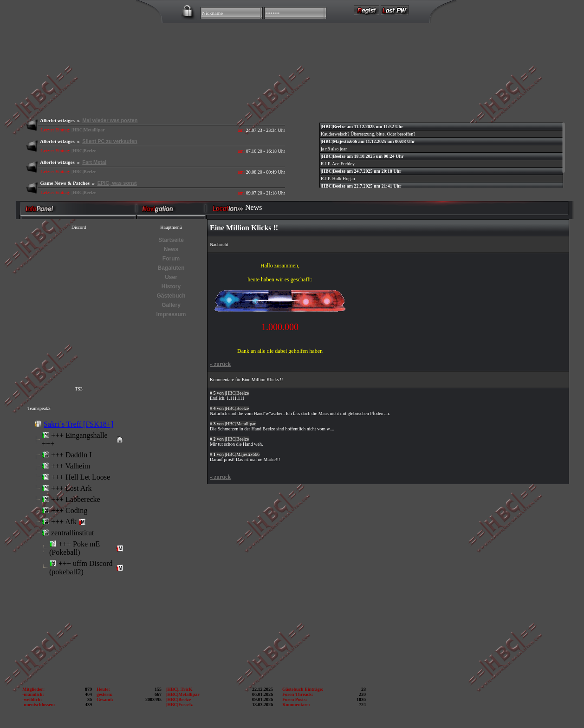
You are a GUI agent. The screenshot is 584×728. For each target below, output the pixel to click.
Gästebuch (171, 296)
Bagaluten (171, 268)
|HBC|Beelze (84, 151)
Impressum (171, 314)
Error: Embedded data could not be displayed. (78, 524)
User (171, 277)
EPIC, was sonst (117, 183)
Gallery (171, 305)
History (171, 286)
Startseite (171, 240)
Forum (171, 259)
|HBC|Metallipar (88, 130)
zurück (220, 364)
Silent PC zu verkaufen (110, 141)
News (171, 249)
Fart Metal (94, 162)
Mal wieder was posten (110, 120)
